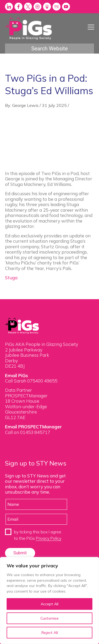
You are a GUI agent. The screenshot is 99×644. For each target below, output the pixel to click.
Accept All (49, 604)
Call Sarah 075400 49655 (31, 381)
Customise (49, 618)
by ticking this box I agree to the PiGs (38, 535)
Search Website (49, 49)
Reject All (50, 633)
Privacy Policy (49, 538)
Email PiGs (16, 375)
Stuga (11, 278)
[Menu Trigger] (91, 27)
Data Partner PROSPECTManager (26, 393)
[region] (49, 601)
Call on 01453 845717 (28, 432)
